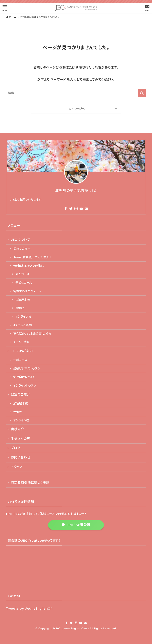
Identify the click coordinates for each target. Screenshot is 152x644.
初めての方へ (22, 249)
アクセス (17, 467)
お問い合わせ (21, 457)
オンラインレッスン (25, 386)
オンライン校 (23, 317)
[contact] (86, 209)
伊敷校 (20, 308)
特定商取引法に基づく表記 (30, 483)
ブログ (15, 448)
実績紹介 (18, 429)
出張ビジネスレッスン (27, 368)
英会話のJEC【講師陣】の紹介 (32, 334)
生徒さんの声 (20, 439)
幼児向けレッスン (24, 377)
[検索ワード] (76, 93)
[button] (5, 8)
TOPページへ (76, 109)
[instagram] (76, 209)
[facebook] (66, 209)
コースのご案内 (22, 351)
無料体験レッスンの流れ (28, 266)
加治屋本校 (23, 300)
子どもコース (24, 283)
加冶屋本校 (21, 403)
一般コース (20, 360)
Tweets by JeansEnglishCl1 (29, 609)
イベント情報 (21, 342)
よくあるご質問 (23, 325)
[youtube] (81, 209)
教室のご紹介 (21, 394)
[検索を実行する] (142, 93)
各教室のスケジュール (27, 291)
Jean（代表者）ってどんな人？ (32, 257)
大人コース (22, 274)
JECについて (20, 240)
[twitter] (71, 209)
